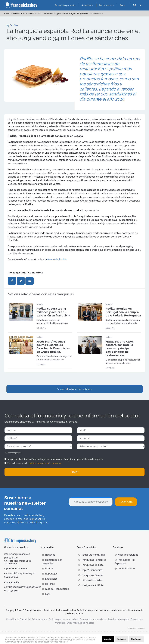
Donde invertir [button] (106, 5)
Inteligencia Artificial (91, 585)
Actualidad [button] (86, 5)
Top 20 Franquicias (90, 570)
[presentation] (91, 514)
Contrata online (125, 569)
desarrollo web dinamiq (136, 628)
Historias (48, 584)
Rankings (49, 555)
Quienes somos (39, 619)
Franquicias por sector (65, 5)
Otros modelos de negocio (80, 623)
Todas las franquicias (92, 555)
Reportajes (50, 574)
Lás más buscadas (90, 580)
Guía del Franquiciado (55, 589)
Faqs (122, 5)
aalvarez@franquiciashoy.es (20, 573)
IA (141, 5)
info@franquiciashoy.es (17, 554)
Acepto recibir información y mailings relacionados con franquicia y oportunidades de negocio (55, 459)
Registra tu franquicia (118, 619)
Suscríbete (126, 502)
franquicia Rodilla (57, 259)
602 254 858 (11, 577)
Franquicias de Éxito (91, 565)
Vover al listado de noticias (74, 389)
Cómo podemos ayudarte (93, 619)
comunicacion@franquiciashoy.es (23, 587)
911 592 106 (11, 558)
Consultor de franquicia (18, 619)
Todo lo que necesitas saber (63, 619)
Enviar (74, 472)
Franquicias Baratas (91, 575)
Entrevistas (50, 579)
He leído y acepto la (34, 463)
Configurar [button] (136, 639)
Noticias (48, 569)
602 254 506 (11, 591)
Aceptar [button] (108, 639)
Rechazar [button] (121, 639)
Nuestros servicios (126, 555)
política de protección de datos (45, 463)
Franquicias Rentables (92, 560)
